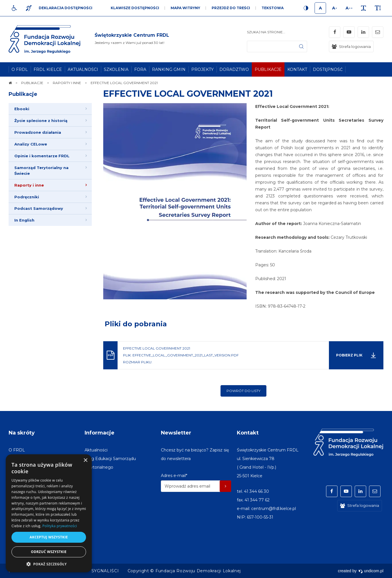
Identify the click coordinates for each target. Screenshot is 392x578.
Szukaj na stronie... (266, 32)
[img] (132, 39)
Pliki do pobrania (136, 324)
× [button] (85, 460)
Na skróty (22, 433)
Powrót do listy (243, 391)
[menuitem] (20, 69)
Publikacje (23, 94)
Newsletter (176, 433)
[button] (49, 564)
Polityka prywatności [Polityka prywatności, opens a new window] (60, 526)
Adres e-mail (174, 476)
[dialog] (49, 513)
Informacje (100, 433)
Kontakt (248, 433)
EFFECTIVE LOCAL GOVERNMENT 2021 (188, 94)
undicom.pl (371, 571)
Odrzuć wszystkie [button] (49, 552)
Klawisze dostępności (135, 8)
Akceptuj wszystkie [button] (49, 537)
